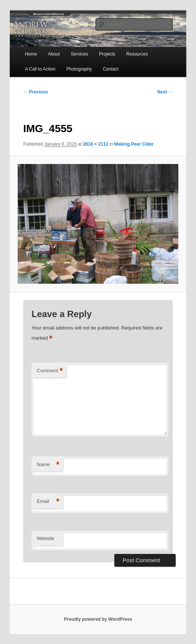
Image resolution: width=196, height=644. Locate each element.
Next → (165, 92)
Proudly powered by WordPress (98, 619)
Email (48, 502)
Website (46, 538)
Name (48, 465)
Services (79, 54)
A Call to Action (40, 69)
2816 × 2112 (95, 144)
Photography (79, 69)
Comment (50, 371)
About (54, 54)
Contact (110, 69)
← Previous (36, 92)
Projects (107, 54)
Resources (137, 54)
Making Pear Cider (134, 144)
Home (31, 54)
